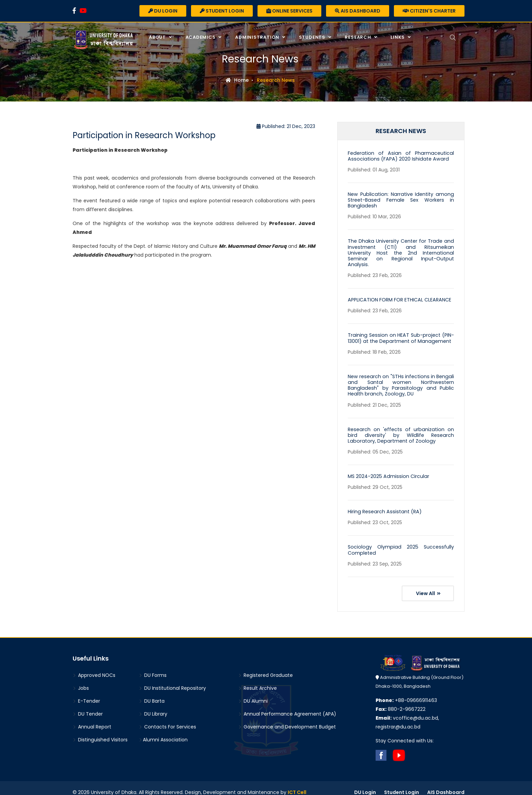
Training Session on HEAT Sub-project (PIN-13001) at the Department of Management (401, 331)
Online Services (289, 11)
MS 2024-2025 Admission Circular (387, 468)
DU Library (153, 705)
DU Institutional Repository (172, 680)
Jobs (81, 680)
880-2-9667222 (401, 701)
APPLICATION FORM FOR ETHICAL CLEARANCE (399, 293)
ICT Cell (297, 784)
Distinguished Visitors (100, 731)
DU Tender (88, 705)
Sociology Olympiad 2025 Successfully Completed (401, 541)
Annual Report (92, 718)
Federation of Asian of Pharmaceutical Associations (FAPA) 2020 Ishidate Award (401, 156)
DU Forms (153, 667)
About (158, 37)
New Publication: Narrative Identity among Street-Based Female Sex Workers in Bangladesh (401, 200)
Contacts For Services (167, 718)
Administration (258, 37)
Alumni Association (163, 731)
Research (358, 37)
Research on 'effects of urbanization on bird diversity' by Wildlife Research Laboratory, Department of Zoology (401, 427)
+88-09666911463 (406, 692)
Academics (201, 37)
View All (428, 585)
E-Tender (86, 692)
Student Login (222, 11)
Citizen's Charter (429, 11)
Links (398, 37)
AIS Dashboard (358, 11)
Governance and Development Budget (287, 718)
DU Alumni (253, 692)
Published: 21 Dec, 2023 (286, 126)
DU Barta (152, 692)
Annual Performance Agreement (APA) (287, 705)
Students (312, 37)
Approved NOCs (94, 667)
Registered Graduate (265, 667)
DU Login (163, 11)
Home (237, 80)
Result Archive (258, 680)
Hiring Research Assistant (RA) (383, 503)
